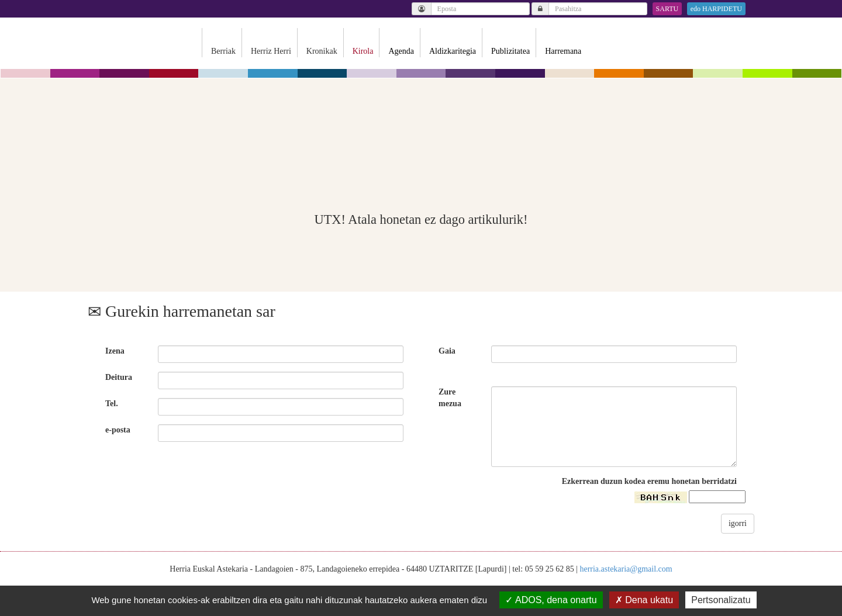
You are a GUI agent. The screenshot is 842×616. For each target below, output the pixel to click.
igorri (738, 523)
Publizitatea (510, 51)
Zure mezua (450, 398)
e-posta (118, 430)
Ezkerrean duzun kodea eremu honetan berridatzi (649, 481)
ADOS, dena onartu (551, 600)
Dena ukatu (644, 600)
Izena (115, 351)
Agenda (401, 51)
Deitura (119, 377)
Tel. (112, 404)
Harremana (563, 51)
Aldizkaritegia (453, 51)
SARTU (667, 9)
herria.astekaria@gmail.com (626, 569)
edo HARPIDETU (716, 9)
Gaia (447, 351)
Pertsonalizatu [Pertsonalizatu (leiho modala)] (721, 600)
